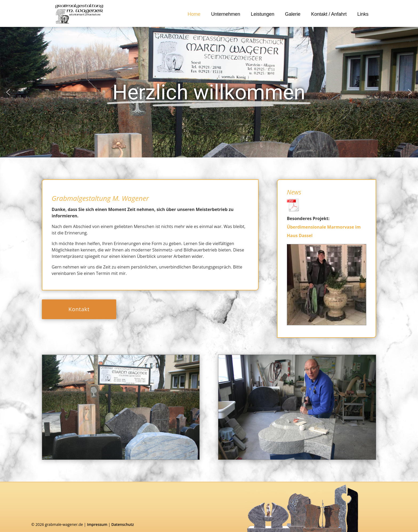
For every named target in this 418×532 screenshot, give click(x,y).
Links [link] (363, 14)
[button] (8, 92)
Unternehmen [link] (226, 14)
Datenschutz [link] (122, 524)
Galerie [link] (293, 14)
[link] (79, 14)
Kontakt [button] (79, 309)
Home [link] (194, 14)
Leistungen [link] (263, 14)
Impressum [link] (97, 524)
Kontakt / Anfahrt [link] (329, 14)
